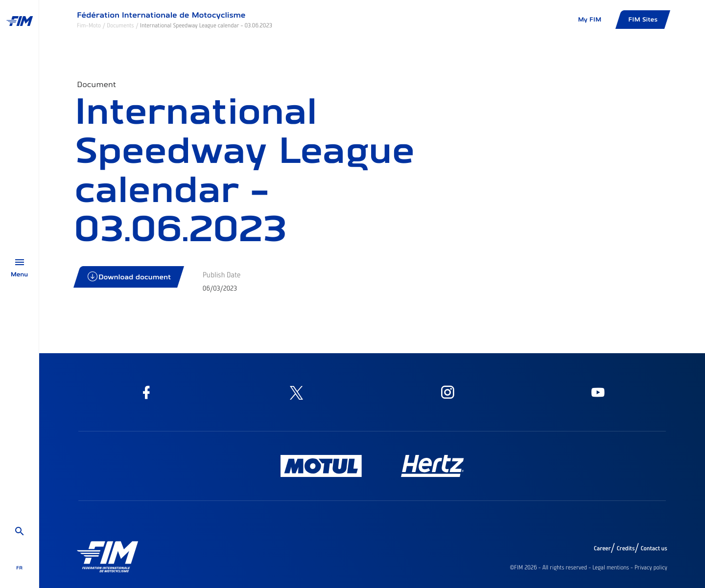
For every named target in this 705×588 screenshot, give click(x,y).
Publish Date (222, 274)
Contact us (654, 548)
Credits (625, 548)
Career (602, 548)
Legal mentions (611, 567)
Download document (129, 277)
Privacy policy (651, 567)
